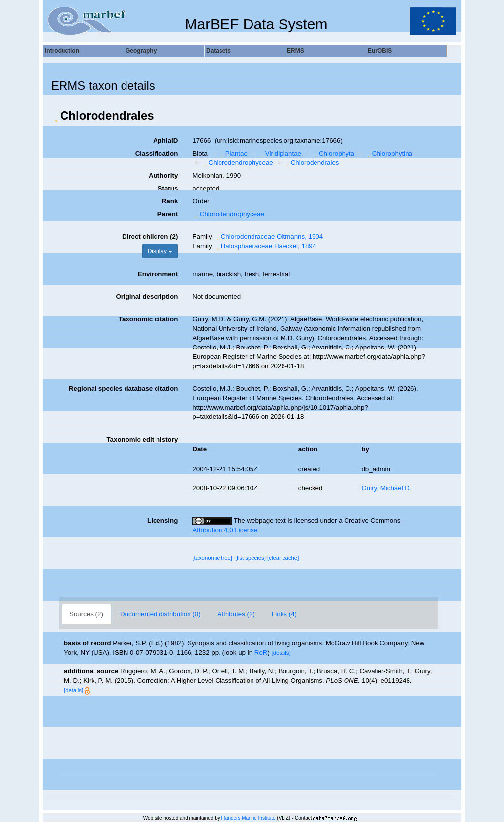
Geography (141, 51)
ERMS (296, 51)
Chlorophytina (389, 153)
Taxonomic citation (148, 319)
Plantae (233, 153)
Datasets (219, 51)
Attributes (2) (236, 614)
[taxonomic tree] (212, 558)
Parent (168, 214)
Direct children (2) (150, 237)
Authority (163, 175)
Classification (157, 153)
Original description (147, 297)
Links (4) (284, 614)
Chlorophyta (333, 153)
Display (160, 251)
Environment (158, 274)
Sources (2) (86, 614)
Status (168, 188)
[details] (281, 653)
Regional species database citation (123, 389)
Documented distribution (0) (160, 614)
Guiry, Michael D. (386, 488)
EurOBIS (380, 51)
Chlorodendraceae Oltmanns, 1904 (268, 237)
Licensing (162, 521)
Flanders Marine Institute (249, 818)
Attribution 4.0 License (225, 530)
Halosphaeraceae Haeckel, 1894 (265, 246)
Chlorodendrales (311, 163)
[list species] (251, 558)
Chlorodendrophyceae (237, 163)
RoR (261, 652)
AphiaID (165, 141)
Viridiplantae (280, 153)
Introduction (62, 51)
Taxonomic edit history (142, 439)
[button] (56, 116)
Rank (170, 201)
